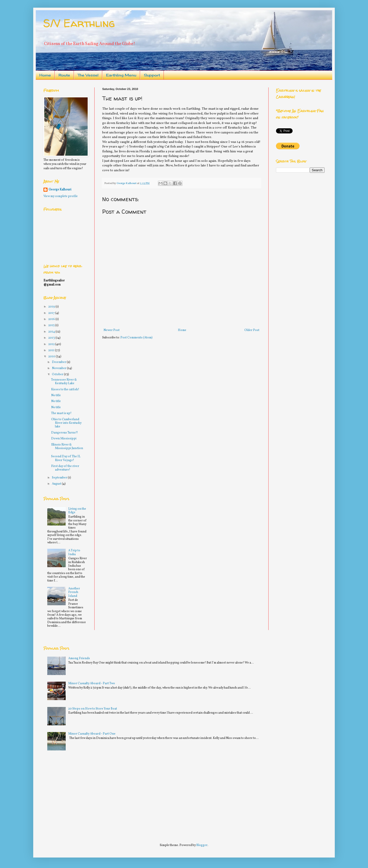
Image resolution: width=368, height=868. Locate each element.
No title (56, 395)
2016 (52, 319)
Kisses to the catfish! (65, 390)
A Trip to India (74, 552)
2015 (52, 325)
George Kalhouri (60, 190)
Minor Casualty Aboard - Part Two (92, 683)
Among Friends (79, 658)
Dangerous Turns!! (65, 433)
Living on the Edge (77, 511)
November (59, 368)
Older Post (252, 330)
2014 (52, 332)
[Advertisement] (82, 795)
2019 (52, 307)
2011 (52, 350)
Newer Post (112, 330)
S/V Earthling (79, 23)
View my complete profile (61, 196)
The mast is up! (61, 413)
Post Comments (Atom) (136, 338)
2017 (52, 313)
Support (152, 75)
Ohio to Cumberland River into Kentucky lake (66, 423)
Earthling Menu (121, 75)
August (57, 484)
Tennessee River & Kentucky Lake (64, 382)
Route (64, 75)
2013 (52, 338)
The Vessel (88, 75)
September (60, 478)
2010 (52, 357)
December (59, 362)
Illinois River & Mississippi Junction (67, 447)
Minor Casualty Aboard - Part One (92, 734)
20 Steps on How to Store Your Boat (93, 709)
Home (45, 75)
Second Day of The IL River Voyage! (66, 458)
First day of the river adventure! (65, 468)
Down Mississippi (64, 439)
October (58, 374)
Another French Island (74, 592)
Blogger (202, 845)
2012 (52, 344)
